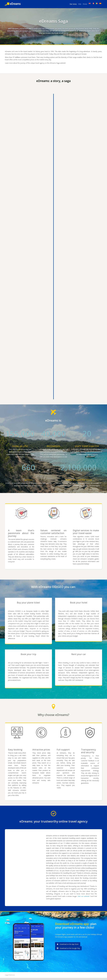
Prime (85, 4)
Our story (73, 4)
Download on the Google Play (68, 948)
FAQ (80, 4)
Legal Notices (10, 975)
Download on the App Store (68, 944)
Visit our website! (84, 896)
